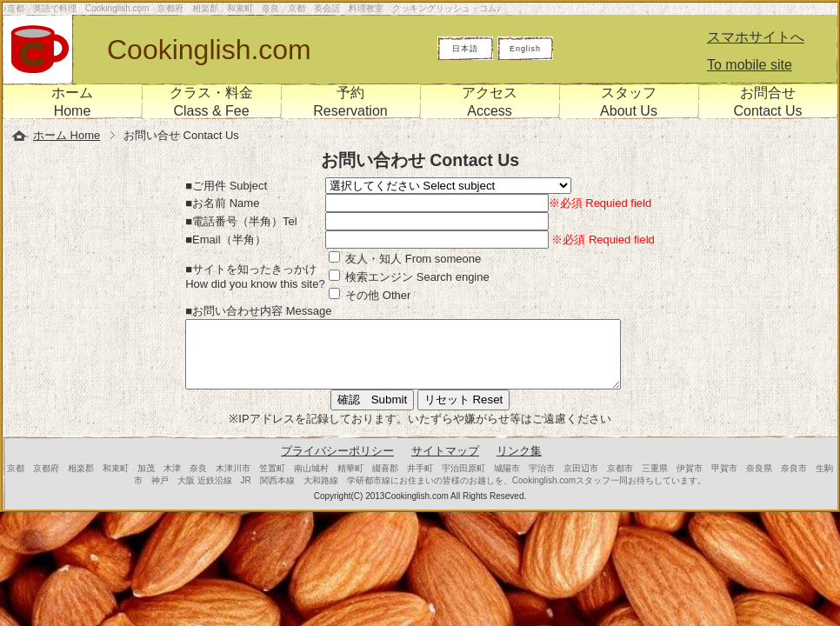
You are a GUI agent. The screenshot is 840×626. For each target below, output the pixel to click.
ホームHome (72, 102)
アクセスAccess (490, 102)
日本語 (465, 49)
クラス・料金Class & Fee (211, 102)
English (525, 49)
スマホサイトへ (756, 37)
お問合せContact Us (767, 102)
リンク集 (519, 464)
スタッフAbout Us (629, 102)
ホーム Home (67, 135)
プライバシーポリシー (337, 464)
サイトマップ (445, 464)
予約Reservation (350, 102)
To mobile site (750, 65)
